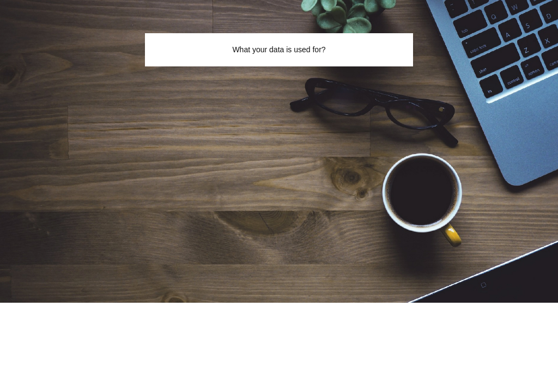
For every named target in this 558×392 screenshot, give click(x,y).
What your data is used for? (279, 50)
